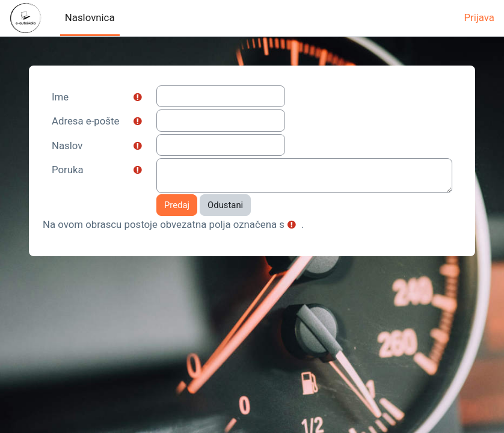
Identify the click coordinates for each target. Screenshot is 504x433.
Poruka (68, 170)
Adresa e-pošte (85, 121)
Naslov (67, 146)
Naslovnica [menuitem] (90, 17)
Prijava (479, 17)
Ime (60, 97)
